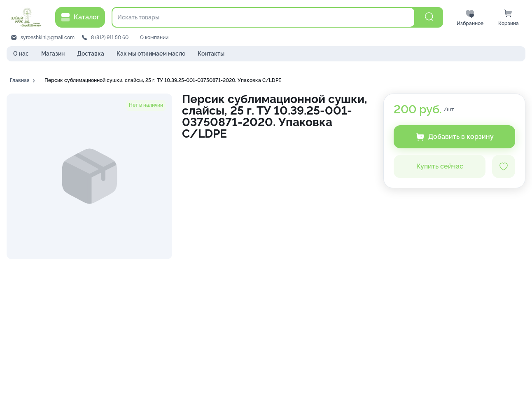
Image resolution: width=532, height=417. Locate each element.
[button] (23, 81)
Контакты (211, 54)
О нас (21, 54)
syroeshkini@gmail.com (48, 37)
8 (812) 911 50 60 (110, 37)
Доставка (91, 54)
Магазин (53, 54)
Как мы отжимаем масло (151, 54)
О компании (154, 37)
